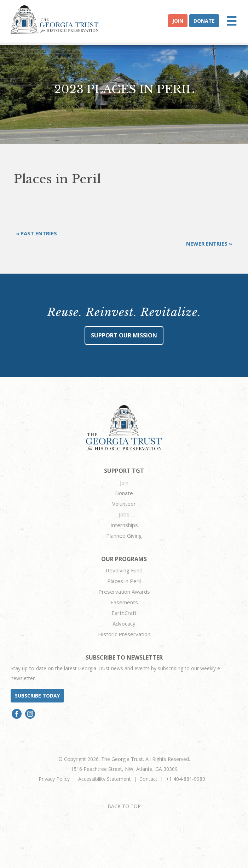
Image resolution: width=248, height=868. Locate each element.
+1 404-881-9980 (186, 779)
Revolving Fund (124, 570)
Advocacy (124, 623)
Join (178, 21)
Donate (204, 21)
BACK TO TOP (124, 806)
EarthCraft (124, 613)
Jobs (124, 514)
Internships (124, 525)
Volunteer (124, 504)
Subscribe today (37, 696)
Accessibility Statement (105, 779)
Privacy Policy (54, 779)
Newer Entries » (209, 243)
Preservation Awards (124, 592)
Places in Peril (124, 581)
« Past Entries (36, 233)
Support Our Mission (124, 335)
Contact (148, 779)
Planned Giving (124, 536)
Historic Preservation (124, 634)
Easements (124, 602)
